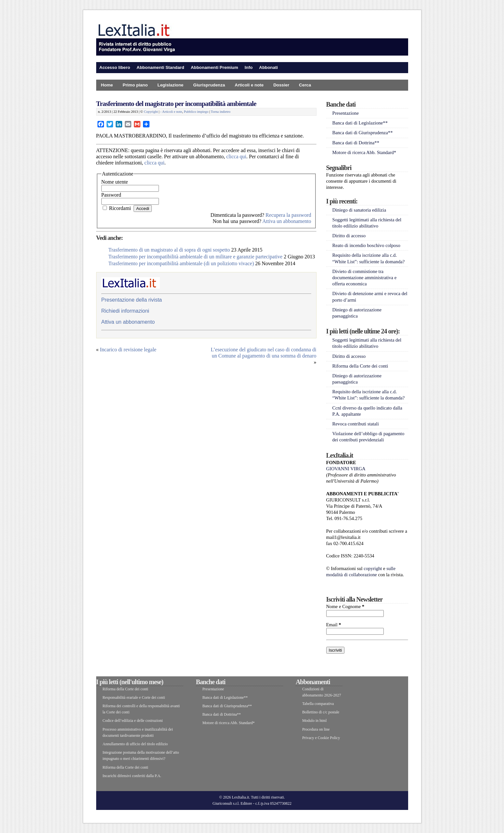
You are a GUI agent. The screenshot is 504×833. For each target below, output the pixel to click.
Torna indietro (221, 112)
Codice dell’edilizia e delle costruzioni (133, 721)
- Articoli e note (171, 112)
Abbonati (268, 67)
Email (334, 625)
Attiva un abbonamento (287, 221)
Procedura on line (316, 729)
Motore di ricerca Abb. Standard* (364, 152)
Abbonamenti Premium (214, 67)
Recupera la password (288, 215)
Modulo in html (314, 721)
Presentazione (346, 113)
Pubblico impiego (196, 112)
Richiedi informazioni (125, 311)
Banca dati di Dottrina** (356, 143)
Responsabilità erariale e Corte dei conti (134, 697)
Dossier (281, 85)
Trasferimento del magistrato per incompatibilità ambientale (176, 104)
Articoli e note (249, 85)
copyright (373, 568)
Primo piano (135, 85)
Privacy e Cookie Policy (321, 738)
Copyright (151, 112)
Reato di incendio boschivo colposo (366, 245)
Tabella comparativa (318, 704)
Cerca (305, 85)
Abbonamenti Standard (160, 67)
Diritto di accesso (349, 236)
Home (107, 85)
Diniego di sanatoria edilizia (359, 210)
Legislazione (171, 85)
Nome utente (115, 182)
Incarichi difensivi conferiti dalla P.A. (132, 776)
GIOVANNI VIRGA (346, 469)
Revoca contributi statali (356, 424)
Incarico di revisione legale (128, 350)
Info (249, 67)
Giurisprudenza (209, 85)
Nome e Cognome (345, 606)
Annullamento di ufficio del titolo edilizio (135, 744)
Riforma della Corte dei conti (360, 366)
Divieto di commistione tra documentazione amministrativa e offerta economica (365, 278)
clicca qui (236, 156)
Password (111, 195)
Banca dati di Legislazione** (360, 123)
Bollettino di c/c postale (321, 712)
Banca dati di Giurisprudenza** (363, 133)
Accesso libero (115, 67)
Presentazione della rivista (132, 300)
